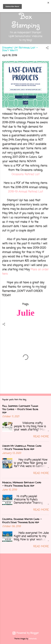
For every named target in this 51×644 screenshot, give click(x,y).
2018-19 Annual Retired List (26, 192)
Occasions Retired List (26, 174)
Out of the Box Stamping (26, 16)
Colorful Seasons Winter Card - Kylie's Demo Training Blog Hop (22, 521)
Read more (41, 437)
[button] (47, 48)
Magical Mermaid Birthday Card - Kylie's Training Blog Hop (22, 484)
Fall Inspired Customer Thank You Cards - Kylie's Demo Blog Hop (20, 409)
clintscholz (33, 639)
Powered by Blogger (26, 633)
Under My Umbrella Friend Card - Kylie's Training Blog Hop (22, 447)
